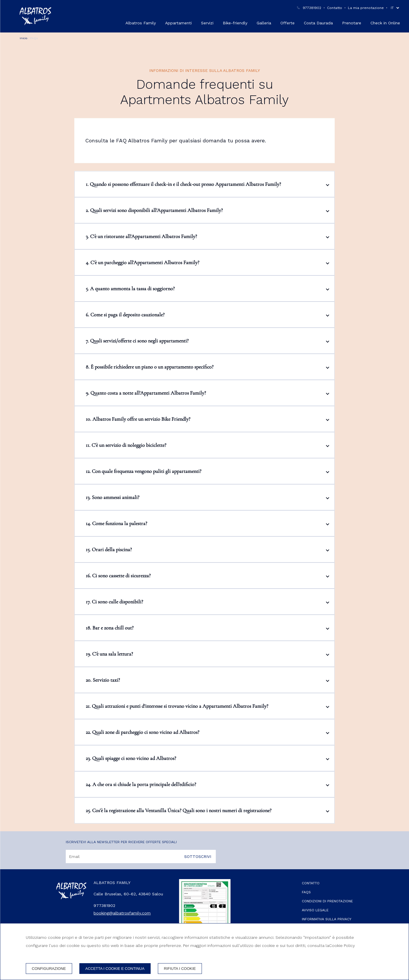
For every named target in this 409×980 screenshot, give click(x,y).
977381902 (312, 8)
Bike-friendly (235, 23)
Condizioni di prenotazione (327, 901)
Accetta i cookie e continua (115, 969)
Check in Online (385, 23)
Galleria (264, 23)
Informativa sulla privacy (327, 919)
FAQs (306, 892)
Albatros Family (141, 23)
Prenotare (352, 23)
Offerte (287, 23)
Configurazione (49, 969)
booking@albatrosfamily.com (122, 913)
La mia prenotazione (366, 8)
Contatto (335, 8)
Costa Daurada (318, 23)
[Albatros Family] (35, 16)
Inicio (23, 38)
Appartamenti (178, 23)
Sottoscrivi (198, 856)
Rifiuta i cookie (180, 969)
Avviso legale (315, 910)
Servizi (207, 23)
